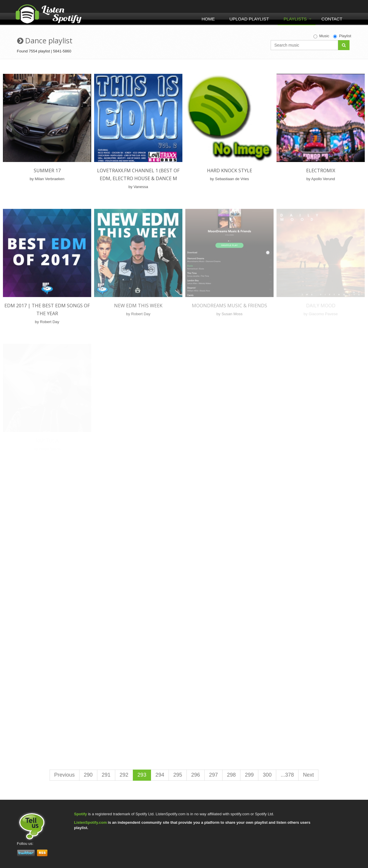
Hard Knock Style (230, 170)
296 (196, 775)
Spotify (81, 814)
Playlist (342, 36)
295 (178, 775)
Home (208, 19)
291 (106, 775)
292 (124, 775)
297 (213, 775)
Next (308, 775)
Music (321, 36)
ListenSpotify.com (91, 822)
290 (88, 775)
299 (249, 775)
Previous (65, 775)
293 (142, 775)
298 (231, 775)
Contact (332, 19)
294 (160, 775)
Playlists (295, 19)
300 (267, 775)
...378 (287, 775)
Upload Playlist (249, 19)
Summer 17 (47, 170)
